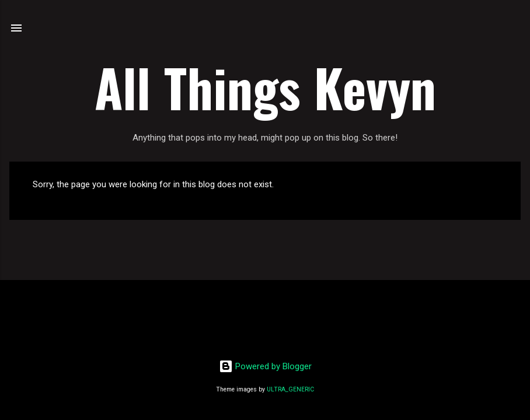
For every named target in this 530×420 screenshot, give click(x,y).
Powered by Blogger (265, 366)
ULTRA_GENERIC (290, 389)
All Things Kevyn (265, 87)
